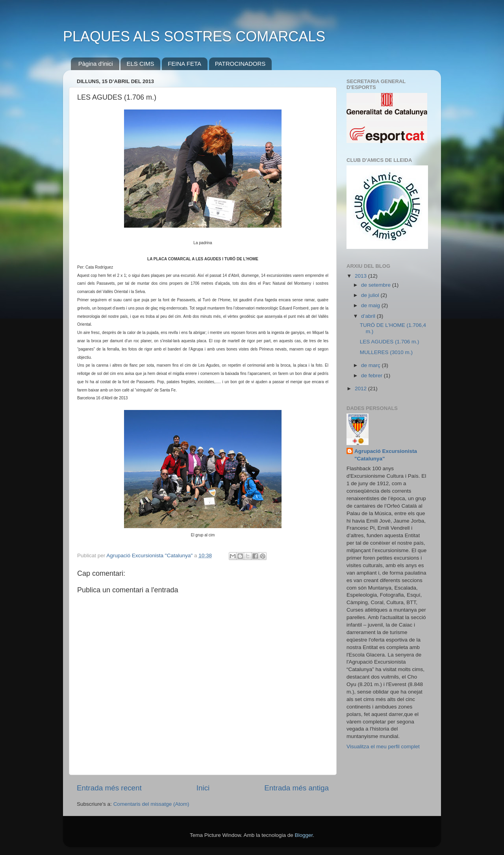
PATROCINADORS (240, 64)
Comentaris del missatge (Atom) (151, 804)
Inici (203, 788)
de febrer (372, 376)
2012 (361, 389)
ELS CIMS (140, 64)
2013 (361, 276)
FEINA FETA (184, 64)
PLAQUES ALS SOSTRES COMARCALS (194, 36)
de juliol (371, 295)
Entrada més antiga (296, 788)
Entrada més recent (109, 788)
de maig (371, 305)
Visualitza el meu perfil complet (383, 747)
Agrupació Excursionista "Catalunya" (386, 455)
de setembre (377, 285)
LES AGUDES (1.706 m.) (390, 342)
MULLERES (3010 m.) (386, 352)
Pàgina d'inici (96, 64)
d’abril (369, 316)
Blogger (304, 835)
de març (372, 365)
